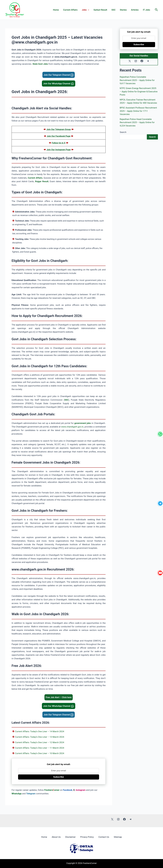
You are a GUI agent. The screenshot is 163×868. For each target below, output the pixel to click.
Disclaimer (70, 837)
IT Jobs (146, 10)
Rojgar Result (42, 181)
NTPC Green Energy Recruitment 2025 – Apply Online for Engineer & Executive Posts (139, 91)
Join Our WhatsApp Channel (59, 84)
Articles (135, 10)
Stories (123, 10)
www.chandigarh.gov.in (72, 427)
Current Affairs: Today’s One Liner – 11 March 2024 (40, 748)
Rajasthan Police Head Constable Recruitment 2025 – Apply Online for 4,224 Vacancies (137, 122)
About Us (56, 837)
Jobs (86, 10)
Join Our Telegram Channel (59, 75)
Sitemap (119, 837)
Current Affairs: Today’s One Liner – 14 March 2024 (40, 731)
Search (123, 132)
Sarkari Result (100, 10)
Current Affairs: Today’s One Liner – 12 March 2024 (40, 742)
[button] (156, 10)
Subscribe (59, 777)
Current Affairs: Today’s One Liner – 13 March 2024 (40, 737)
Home (56, 10)
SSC (113, 10)
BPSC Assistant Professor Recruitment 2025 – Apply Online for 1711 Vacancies (138, 111)
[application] (88, 10)
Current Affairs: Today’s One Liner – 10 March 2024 (40, 753)
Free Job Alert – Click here (59, 697)
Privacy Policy (87, 837)
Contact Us (104, 837)
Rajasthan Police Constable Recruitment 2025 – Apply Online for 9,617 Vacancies (137, 80)
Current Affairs (70, 10)
